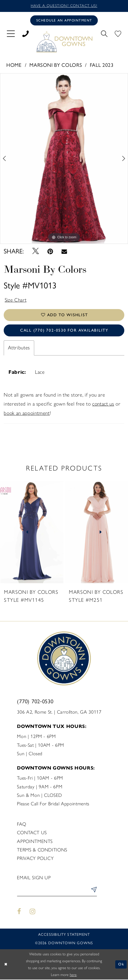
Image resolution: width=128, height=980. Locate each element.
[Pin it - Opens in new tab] (50, 252)
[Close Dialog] (6, 965)
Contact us (32, 833)
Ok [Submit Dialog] (121, 965)
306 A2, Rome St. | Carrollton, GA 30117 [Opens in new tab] (59, 713)
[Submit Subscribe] (93, 891)
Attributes (19, 348)
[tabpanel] (64, 159)
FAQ (21, 825)
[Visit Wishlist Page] (118, 34)
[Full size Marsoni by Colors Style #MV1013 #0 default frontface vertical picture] (64, 159)
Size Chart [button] (16, 300)
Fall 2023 (102, 65)
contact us (103, 404)
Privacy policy (35, 859)
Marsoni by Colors (56, 65)
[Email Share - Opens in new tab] (64, 252)
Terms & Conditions (42, 850)
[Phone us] (25, 34)
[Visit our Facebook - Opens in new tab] (19, 912)
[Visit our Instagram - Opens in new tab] (33, 912)
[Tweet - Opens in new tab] (36, 252)
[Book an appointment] (64, 20)
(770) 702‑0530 (35, 702)
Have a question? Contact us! (64, 6)
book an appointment (27, 414)
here (73, 975)
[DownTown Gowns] (64, 42)
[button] (11, 34)
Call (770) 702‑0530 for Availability (64, 331)
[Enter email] (57, 891)
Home (14, 65)
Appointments (35, 842)
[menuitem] (11, 34)
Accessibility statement (64, 935)
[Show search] (104, 34)
